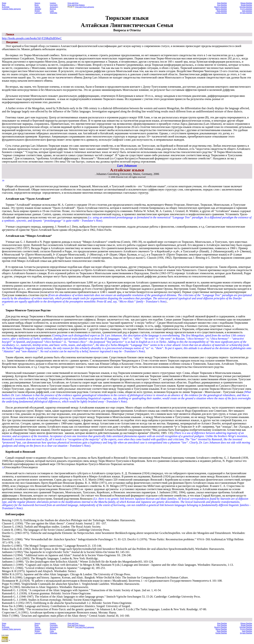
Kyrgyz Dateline (246, 9)
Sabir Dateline (247, 11)
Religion (53, 9)
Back (4, 5)
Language (38, 13)
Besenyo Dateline (221, 7)
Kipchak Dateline (246, 7)
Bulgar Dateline (221, 9)
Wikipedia (54, 13)
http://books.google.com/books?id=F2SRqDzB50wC (32, 38)
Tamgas (37, 7)
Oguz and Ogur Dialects (76, 5)
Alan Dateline (222, 3)
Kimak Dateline (246, 5)
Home (4, 3)
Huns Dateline (222, 11)
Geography (54, 5)
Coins (52, 11)
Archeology (54, 7)
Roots (37, 5)
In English (6, 7)
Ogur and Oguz (73, 3)
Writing (37, 11)
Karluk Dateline (221, 13)
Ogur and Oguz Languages (85, 7)
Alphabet (38, 9)
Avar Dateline (222, 5)
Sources (37, 3)
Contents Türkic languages (11, 9)
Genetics (53, 3)
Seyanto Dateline (246, 13)
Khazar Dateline (246, 3)
